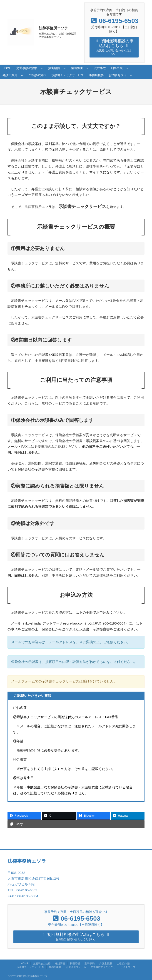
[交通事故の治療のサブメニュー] (42, 69)
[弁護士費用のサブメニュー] (22, 76)
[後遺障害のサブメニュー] (87, 69)
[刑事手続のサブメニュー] (127, 69)
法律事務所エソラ (53, 28)
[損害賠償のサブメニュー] (65, 69)
